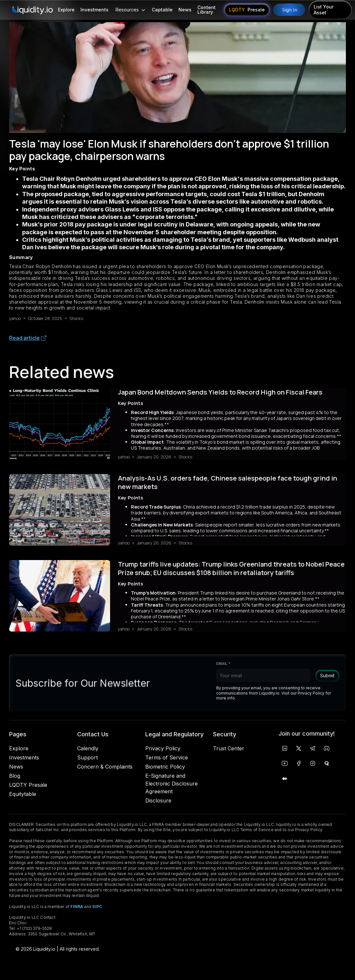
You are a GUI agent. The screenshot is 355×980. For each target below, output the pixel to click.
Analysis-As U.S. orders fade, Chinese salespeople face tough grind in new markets (227, 486)
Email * (223, 670)
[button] (130, 10)
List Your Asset (324, 10)
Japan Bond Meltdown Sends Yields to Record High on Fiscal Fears (220, 396)
